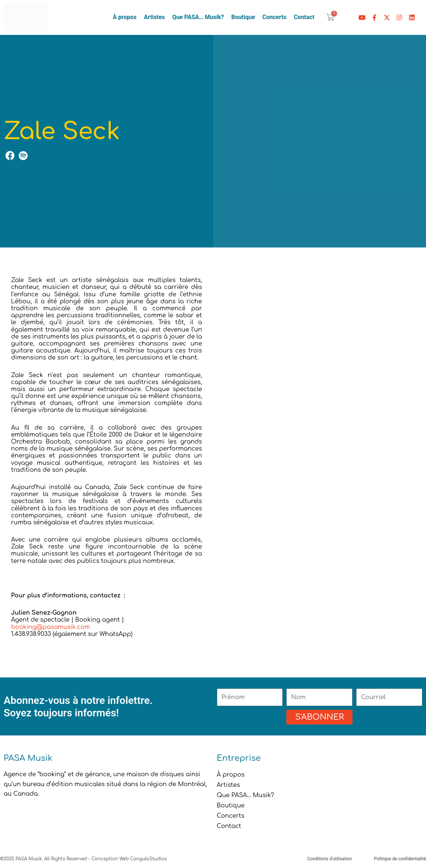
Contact (304, 17)
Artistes (154, 17)
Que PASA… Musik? (198, 17)
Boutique (243, 17)
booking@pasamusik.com (51, 627)
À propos (125, 17)
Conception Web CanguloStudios (129, 859)
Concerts (274, 17)
